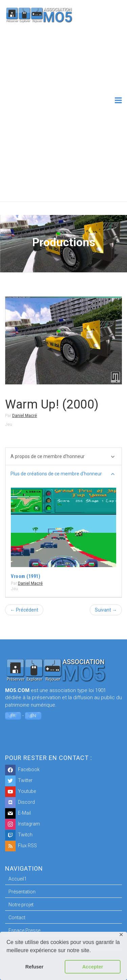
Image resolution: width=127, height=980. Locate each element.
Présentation (22, 892)
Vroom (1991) (26, 576)
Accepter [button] (93, 967)
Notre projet (21, 905)
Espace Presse (24, 930)
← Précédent (24, 610)
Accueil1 (18, 879)
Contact (17, 918)
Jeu (9, 424)
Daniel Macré (25, 416)
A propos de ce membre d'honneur (63, 457)
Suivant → (106, 610)
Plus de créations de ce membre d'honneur (63, 474)
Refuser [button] (35, 967)
